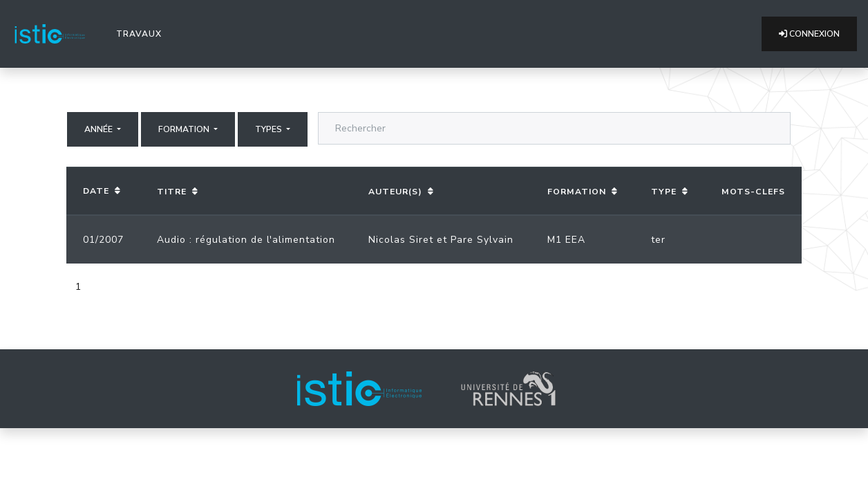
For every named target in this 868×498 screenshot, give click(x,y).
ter (658, 240)
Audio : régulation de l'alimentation (246, 240)
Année (100, 129)
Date (96, 191)
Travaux (142, 33)
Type (664, 192)
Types (270, 129)
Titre (172, 192)
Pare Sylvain (482, 240)
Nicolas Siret (401, 240)
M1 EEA (566, 240)
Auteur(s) (395, 192)
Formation (185, 129)
